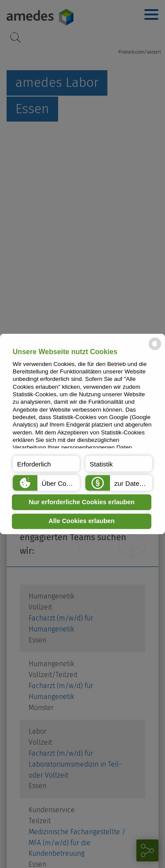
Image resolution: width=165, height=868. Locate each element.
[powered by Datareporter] (155, 350)
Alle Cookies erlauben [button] (81, 521)
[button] (46, 464)
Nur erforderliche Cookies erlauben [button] (82, 502)
